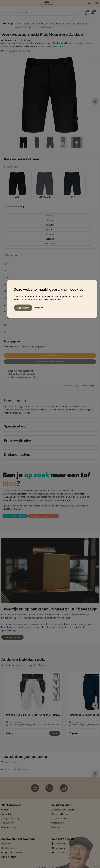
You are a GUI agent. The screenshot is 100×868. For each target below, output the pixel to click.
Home (18, 24)
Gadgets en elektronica (12, 848)
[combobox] (38, 13)
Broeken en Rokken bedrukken (65, 24)
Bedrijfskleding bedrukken (36, 24)
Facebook (58, 839)
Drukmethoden (9, 823)
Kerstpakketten (9, 852)
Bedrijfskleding (8, 844)
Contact (5, 805)
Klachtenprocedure (61, 814)
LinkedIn (58, 848)
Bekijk (55, 729)
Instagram (58, 844)
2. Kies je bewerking (14, 202)
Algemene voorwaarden (63, 805)
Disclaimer (56, 823)
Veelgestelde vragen (11, 814)
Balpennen (6, 839)
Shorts (85, 24)
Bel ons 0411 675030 (15, 512)
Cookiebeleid (58, 818)
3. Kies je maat (11, 251)
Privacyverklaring (59, 810)
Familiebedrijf (8, 818)
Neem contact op (12, 633)
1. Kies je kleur (11, 167)
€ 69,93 (10, 729)
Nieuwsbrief (7, 810)
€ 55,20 (73, 729)
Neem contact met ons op (44, 512)
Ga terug (8, 23)
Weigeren (39, 307)
